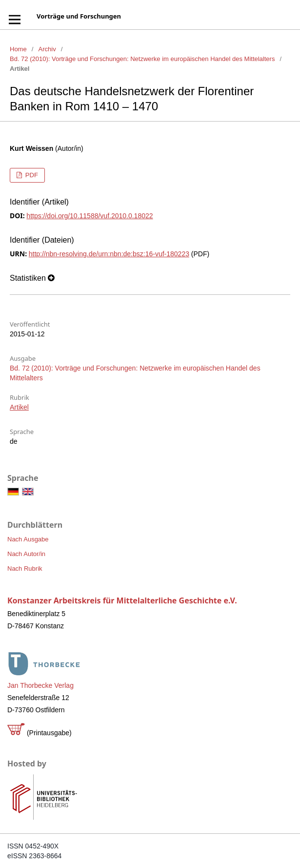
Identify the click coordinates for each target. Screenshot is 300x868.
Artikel (19, 407)
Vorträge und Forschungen (79, 16)
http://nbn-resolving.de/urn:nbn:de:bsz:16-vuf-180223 (109, 254)
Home (18, 49)
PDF (31, 175)
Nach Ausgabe (28, 539)
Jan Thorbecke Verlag (40, 685)
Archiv (47, 49)
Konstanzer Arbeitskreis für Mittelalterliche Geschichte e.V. (122, 600)
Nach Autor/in (26, 554)
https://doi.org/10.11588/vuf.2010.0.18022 (90, 216)
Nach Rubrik (25, 568)
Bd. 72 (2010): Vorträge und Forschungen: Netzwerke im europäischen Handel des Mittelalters (142, 59)
